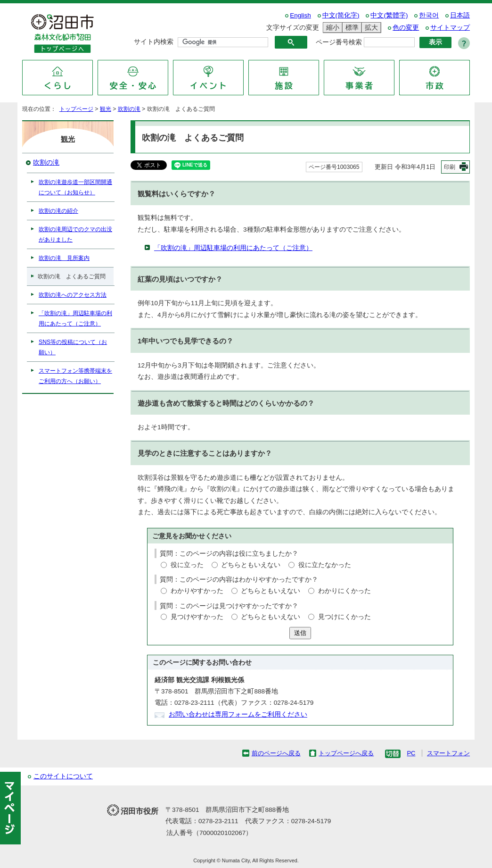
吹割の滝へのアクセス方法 (73, 295)
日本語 (460, 15)
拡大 (370, 28)
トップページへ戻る (346, 753)
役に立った (187, 565)
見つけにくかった (344, 617)
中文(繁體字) (389, 15)
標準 (351, 28)
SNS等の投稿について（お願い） (73, 347)
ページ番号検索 (339, 42)
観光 (106, 109)
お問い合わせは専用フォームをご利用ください (238, 714)
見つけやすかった (197, 617)
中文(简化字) (341, 15)
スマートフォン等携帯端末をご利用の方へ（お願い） (75, 376)
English (300, 15)
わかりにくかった (344, 591)
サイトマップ (450, 28)
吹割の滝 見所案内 (64, 258)
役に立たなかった (325, 565)
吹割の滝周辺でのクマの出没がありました (75, 234)
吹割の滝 (129, 109)
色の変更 (406, 28)
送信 (300, 633)
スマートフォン (448, 753)
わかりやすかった (197, 591)
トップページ (76, 109)
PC (411, 753)
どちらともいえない (251, 565)
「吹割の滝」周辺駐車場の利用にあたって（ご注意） (233, 248)
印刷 (450, 167)
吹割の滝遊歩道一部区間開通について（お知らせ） (75, 187)
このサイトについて (63, 776)
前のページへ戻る (276, 753)
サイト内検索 (154, 42)
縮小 (331, 28)
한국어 (429, 15)
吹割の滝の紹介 (58, 211)
